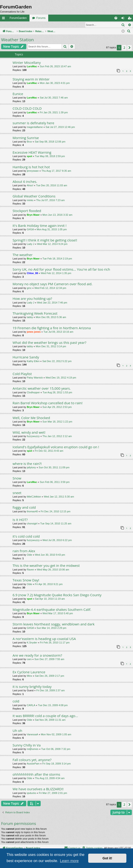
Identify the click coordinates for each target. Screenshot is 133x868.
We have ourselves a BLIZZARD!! (38, 789)
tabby (30, 317)
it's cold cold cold (26, 536)
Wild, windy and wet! (29, 433)
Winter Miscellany (27, 63)
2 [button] (124, 48)
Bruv (29, 142)
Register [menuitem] (131, 19)
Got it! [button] (107, 858)
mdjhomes (33, 749)
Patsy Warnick (35, 378)
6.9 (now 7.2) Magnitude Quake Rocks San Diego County (57, 595)
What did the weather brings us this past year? (49, 343)
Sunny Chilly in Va (27, 745)
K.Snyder (32, 643)
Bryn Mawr (33, 215)
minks (30, 200)
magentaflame (35, 127)
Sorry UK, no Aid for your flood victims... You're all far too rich (61, 269)
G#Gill (30, 230)
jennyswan (33, 171)
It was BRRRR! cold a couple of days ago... (45, 716)
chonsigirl (32, 524)
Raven (30, 570)
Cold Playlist (22, 374)
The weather (23, 255)
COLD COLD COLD (27, 109)
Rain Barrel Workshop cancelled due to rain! (48, 403)
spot (29, 156)
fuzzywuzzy (33, 436)
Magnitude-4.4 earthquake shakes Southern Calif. (52, 610)
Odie (29, 555)
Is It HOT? (20, 520)
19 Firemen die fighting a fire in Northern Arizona (52, 328)
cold (16, 701)
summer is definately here (33, 123)
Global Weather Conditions (34, 196)
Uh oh (17, 731)
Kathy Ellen (33, 361)
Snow (17, 478)
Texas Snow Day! (26, 580)
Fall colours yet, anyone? (32, 760)
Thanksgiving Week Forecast (35, 314)
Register (23, 25)
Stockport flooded (27, 211)
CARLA (31, 705)
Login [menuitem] (124, 19)
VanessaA (32, 735)
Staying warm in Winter (31, 79)
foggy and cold (24, 508)
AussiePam (33, 764)
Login (7, 25)
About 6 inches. (25, 182)
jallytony (31, 468)
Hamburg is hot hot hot (31, 167)
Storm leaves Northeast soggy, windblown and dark (54, 624)
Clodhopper (33, 393)
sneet (17, 493)
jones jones (34, 332)
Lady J (30, 244)
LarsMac (32, 67)
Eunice (18, 94)
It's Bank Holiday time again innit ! (40, 226)
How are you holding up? (32, 299)
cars (29, 659)
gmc (29, 288)
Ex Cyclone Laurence (29, 672)
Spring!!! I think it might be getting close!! (45, 240)
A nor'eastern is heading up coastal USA (44, 639)
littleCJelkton (34, 497)
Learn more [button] (69, 861)
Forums (41, 18)
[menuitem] (116, 18)
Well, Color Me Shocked (31, 418)
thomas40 (32, 512)
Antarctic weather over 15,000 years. (42, 389)
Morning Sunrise (26, 138)
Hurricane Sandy (26, 357)
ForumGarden (18, 18)
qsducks (31, 793)
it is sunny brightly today (32, 687)
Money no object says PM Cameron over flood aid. (52, 284)
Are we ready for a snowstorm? (37, 656)
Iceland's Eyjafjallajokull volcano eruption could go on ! (56, 447)
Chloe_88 (32, 273)
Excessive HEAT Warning (32, 153)
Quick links (4, 19)
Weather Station (17, 40)
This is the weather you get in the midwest (46, 566)
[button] (130, 48)
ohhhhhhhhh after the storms (36, 775)
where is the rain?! (27, 464)
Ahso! (30, 186)
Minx (29, 676)
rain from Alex (24, 551)
